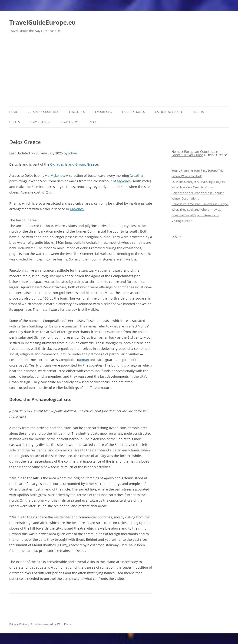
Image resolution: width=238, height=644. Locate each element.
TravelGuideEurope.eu (43, 22)
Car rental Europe (169, 112)
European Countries (43, 112)
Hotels (15, 122)
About (94, 122)
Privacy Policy (18, 624)
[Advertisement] (119, 72)
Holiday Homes (134, 112)
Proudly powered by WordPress (51, 624)
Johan (73, 153)
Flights (198, 112)
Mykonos (57, 175)
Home (13, 112)
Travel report (40, 122)
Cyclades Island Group (68, 164)
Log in (176, 236)
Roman (84, 360)
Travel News (70, 122)
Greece (92, 164)
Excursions (104, 112)
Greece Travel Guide (187, 155)
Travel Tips (77, 112)
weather (137, 175)
